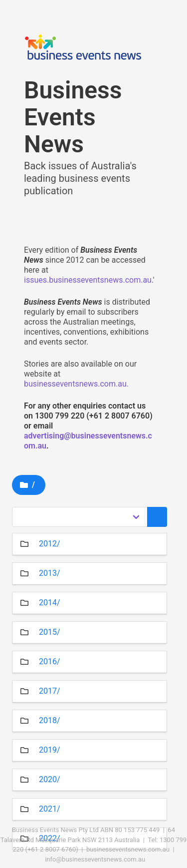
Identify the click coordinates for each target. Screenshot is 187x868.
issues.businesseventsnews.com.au (88, 280)
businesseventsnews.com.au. (76, 384)
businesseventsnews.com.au (128, 849)
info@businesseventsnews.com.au (95, 859)
